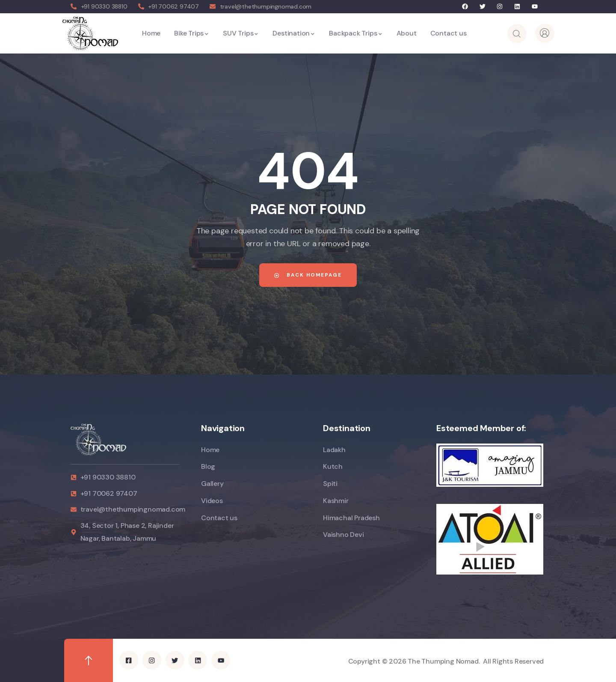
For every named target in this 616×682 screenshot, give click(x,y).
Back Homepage (308, 275)
